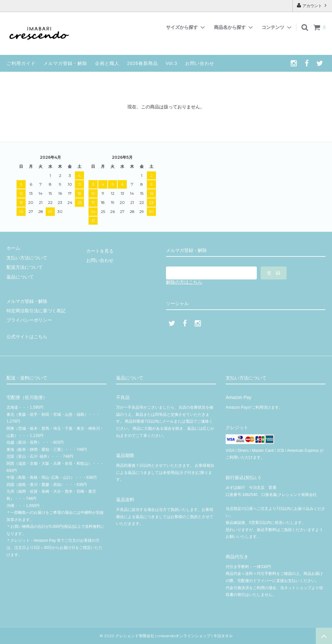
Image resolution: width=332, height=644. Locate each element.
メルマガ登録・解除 (65, 63)
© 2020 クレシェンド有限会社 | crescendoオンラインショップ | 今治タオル (168, 636)
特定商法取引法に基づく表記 (36, 311)
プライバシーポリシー (29, 320)
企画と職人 (107, 63)
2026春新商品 (142, 63)
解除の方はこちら (184, 282)
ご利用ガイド (21, 63)
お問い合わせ (200, 63)
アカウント (312, 5)
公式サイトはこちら (27, 337)
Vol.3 (172, 63)
